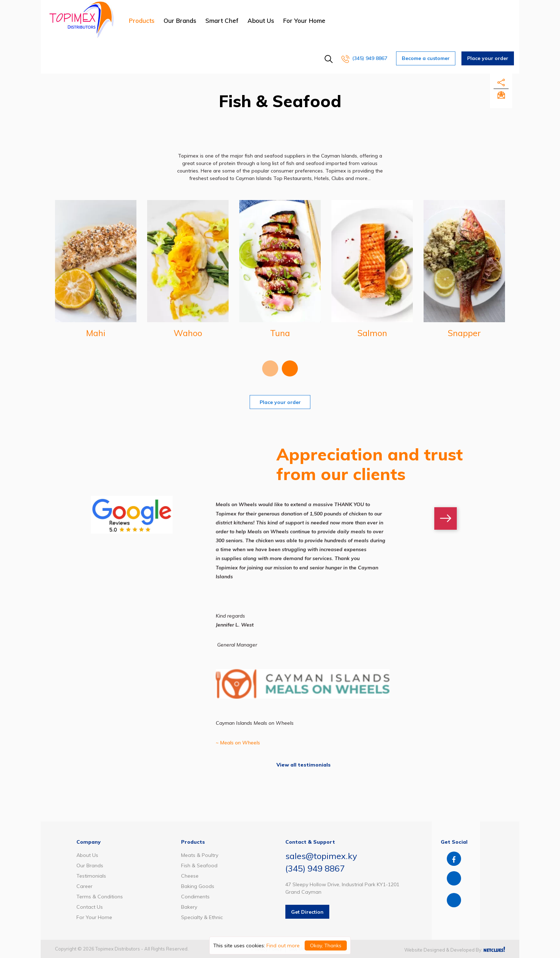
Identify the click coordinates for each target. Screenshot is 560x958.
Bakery (189, 907)
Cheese (190, 876)
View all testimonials (304, 765)
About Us (261, 21)
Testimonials (91, 876)
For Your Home (304, 21)
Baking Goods (198, 886)
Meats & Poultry (200, 855)
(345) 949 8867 (364, 58)
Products (142, 21)
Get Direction (307, 912)
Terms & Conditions (100, 897)
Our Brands (180, 21)
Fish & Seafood (199, 865)
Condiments (195, 897)
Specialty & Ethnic (202, 917)
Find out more (283, 945)
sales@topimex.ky (321, 856)
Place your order (488, 58)
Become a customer (426, 58)
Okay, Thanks (326, 945)
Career (84, 886)
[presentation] (270, 368)
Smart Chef (222, 21)
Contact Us (90, 907)
